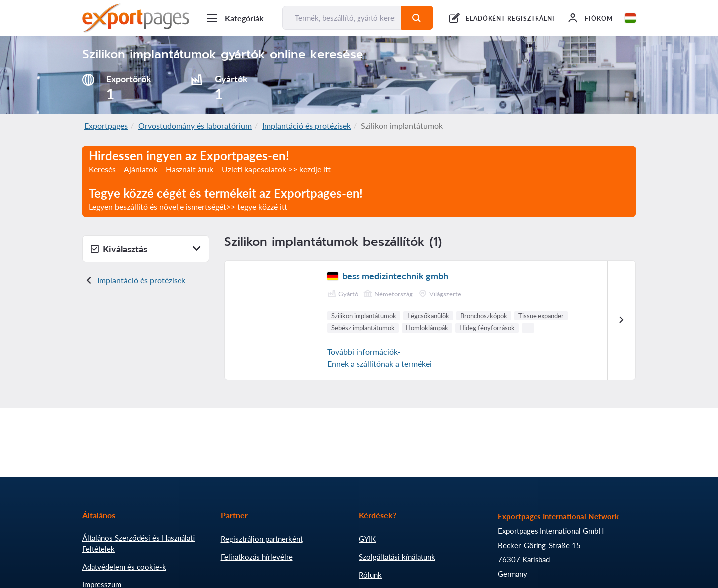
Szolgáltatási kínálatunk (397, 557)
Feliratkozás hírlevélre (257, 557)
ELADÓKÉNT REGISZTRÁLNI (510, 19)
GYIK (367, 539)
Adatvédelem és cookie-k (124, 567)
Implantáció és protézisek (306, 125)
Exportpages (106, 125)
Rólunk (370, 575)
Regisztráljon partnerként (262, 539)
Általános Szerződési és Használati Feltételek (139, 543)
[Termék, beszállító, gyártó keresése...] (342, 18)
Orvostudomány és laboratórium (195, 125)
